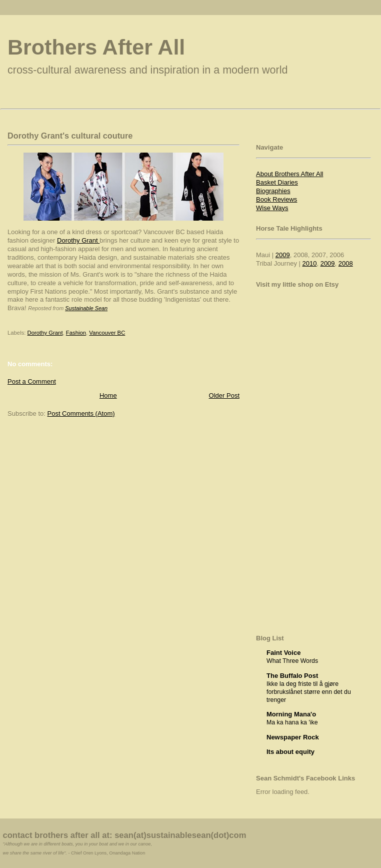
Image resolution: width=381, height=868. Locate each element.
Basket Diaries (277, 182)
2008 (346, 263)
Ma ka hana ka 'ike (292, 722)
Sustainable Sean (86, 308)
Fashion (76, 333)
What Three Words (292, 661)
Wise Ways (272, 208)
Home (108, 395)
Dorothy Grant (78, 240)
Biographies (273, 191)
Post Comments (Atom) (81, 413)
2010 (310, 263)
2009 (283, 255)
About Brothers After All (289, 174)
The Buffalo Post (292, 676)
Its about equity (290, 752)
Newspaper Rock (293, 737)
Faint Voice (283, 653)
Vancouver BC (107, 333)
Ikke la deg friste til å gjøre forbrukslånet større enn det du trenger (309, 692)
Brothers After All (96, 47)
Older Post (224, 395)
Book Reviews (276, 199)
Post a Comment (32, 381)
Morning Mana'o (291, 714)
